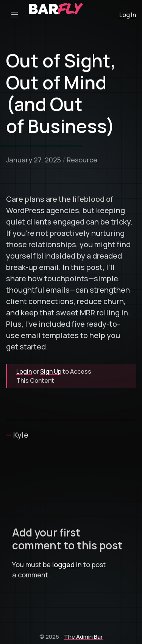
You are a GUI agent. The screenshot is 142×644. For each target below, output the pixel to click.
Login (24, 371)
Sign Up (51, 371)
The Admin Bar (83, 637)
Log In (128, 15)
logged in (67, 564)
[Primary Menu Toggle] (15, 15)
